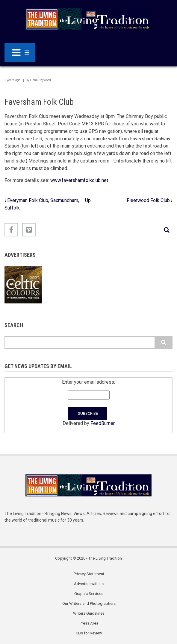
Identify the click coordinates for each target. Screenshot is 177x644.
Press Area (89, 623)
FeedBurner (103, 423)
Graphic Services (89, 594)
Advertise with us (89, 584)
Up (88, 200)
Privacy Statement (89, 574)
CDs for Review (89, 633)
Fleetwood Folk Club (150, 200)
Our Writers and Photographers (89, 603)
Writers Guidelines (89, 613)
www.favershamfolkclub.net (79, 180)
